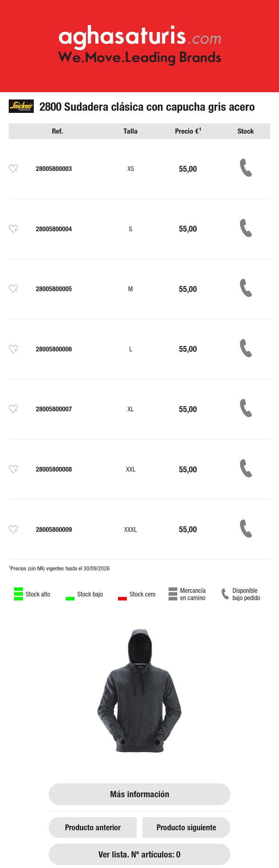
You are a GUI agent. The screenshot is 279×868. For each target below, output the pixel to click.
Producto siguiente (186, 827)
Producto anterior (93, 827)
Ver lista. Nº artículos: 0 (139, 854)
